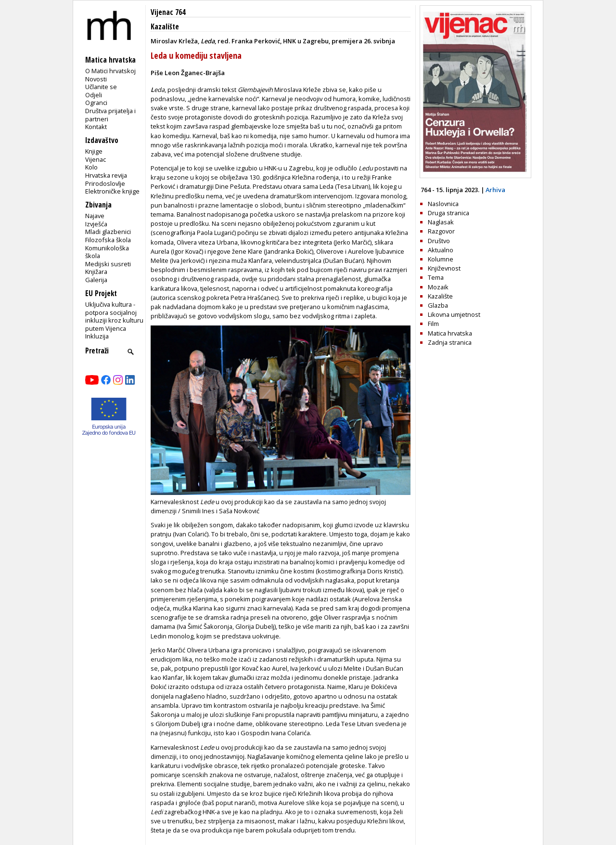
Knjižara (96, 272)
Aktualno (441, 250)
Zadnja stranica (450, 342)
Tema (436, 277)
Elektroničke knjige (112, 191)
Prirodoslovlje (105, 183)
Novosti (96, 79)
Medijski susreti (108, 264)
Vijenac (96, 159)
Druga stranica (449, 213)
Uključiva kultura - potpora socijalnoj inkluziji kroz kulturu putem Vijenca (114, 316)
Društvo (439, 241)
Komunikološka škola (107, 252)
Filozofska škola (108, 240)
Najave (95, 216)
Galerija (96, 280)
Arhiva (495, 190)
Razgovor (441, 231)
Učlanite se (101, 87)
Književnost (444, 268)
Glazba (438, 305)
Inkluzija (97, 336)
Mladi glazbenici (108, 232)
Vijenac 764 (168, 12)
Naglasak (441, 222)
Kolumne (441, 259)
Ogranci (96, 103)
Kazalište (165, 27)
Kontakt (96, 127)
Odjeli (94, 95)
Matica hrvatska (450, 333)
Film (433, 324)
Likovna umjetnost (454, 314)
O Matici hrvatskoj (110, 71)
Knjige (94, 151)
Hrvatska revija (106, 175)
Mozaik (438, 287)
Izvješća (96, 224)
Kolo (91, 167)
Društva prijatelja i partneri (110, 115)
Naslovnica (443, 204)
